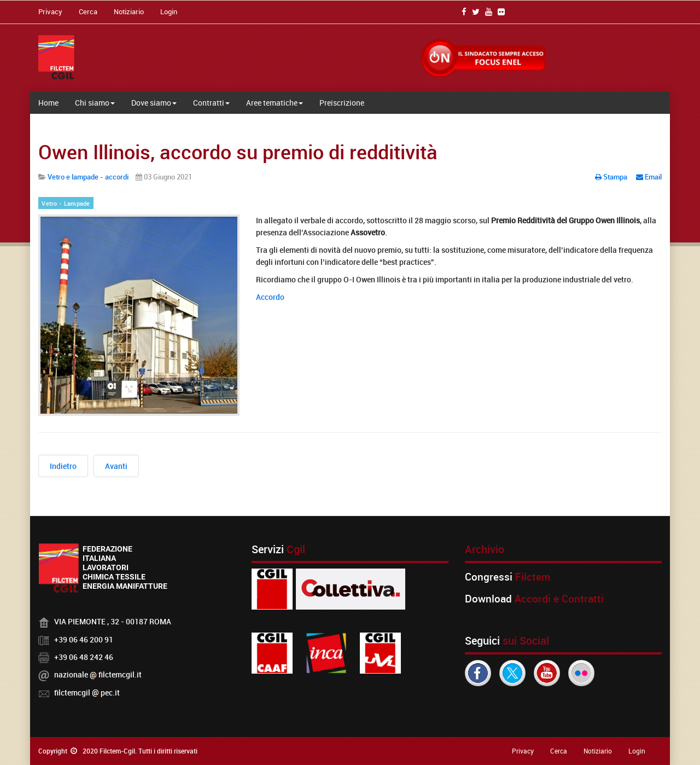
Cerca (88, 11)
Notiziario (129, 11)
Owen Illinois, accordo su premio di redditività (238, 152)
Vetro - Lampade (66, 204)
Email (649, 177)
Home (48, 103)
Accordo (270, 297)
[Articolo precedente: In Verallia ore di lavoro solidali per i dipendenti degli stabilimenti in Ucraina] (63, 466)
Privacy (50, 11)
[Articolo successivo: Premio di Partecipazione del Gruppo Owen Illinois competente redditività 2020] (116, 466)
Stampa (612, 177)
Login (169, 11)
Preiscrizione (342, 103)
